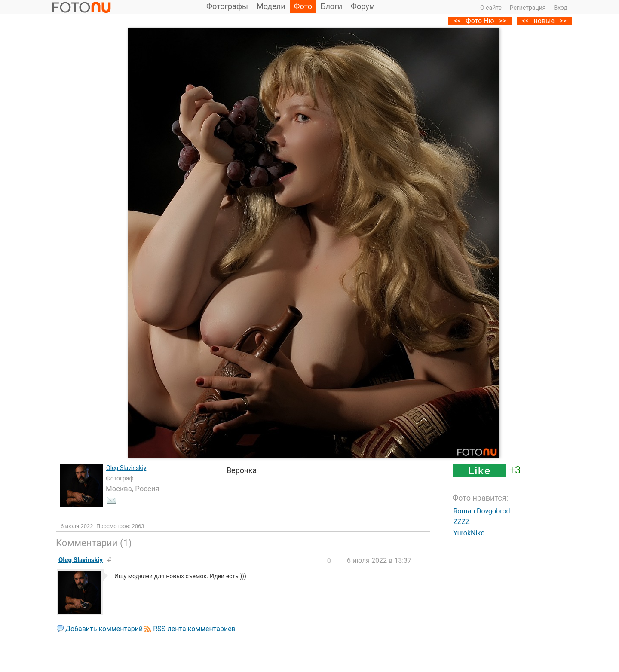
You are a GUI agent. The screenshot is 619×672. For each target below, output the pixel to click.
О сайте (491, 8)
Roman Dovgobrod (481, 511)
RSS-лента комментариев (194, 629)
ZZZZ (461, 522)
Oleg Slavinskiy (126, 468)
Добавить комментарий (104, 629)
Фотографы (227, 6)
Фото (303, 6)
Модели (271, 6)
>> (563, 21)
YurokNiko (469, 533)
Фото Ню (480, 21)
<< (525, 21)
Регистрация (528, 8)
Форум (363, 6)
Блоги (331, 6)
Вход (561, 8)
